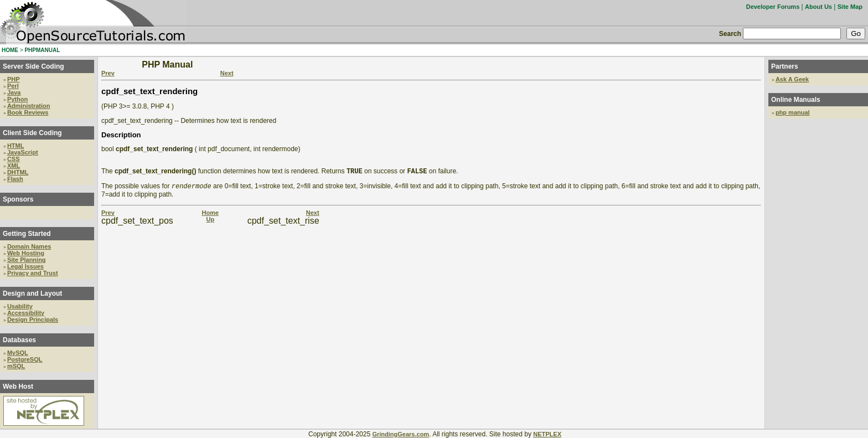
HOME (10, 50)
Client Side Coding (32, 133)
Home (210, 215)
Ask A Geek (792, 79)
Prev (108, 73)
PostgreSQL (25, 359)
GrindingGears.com (401, 434)
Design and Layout (32, 293)
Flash (15, 179)
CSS (14, 159)
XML (14, 166)
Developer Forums (773, 7)
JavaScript (23, 152)
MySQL (18, 353)
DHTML (18, 172)
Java (14, 92)
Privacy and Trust (33, 273)
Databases (19, 340)
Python (17, 99)
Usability (20, 306)
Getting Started (27, 234)
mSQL (16, 366)
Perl (13, 86)
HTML (16, 146)
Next (227, 73)
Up (210, 221)
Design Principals (33, 320)
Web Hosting (26, 253)
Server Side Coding (33, 66)
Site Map (850, 7)
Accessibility (26, 313)
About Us (818, 7)
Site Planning (27, 260)
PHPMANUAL (42, 50)
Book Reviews (28, 112)
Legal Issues (25, 266)
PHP (14, 79)
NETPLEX (547, 434)
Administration (29, 106)
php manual (793, 112)
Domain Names (29, 246)
